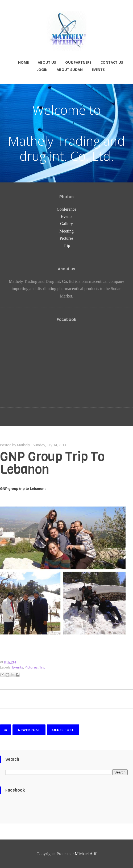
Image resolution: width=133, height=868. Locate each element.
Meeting (66, 231)
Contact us (112, 62)
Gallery (66, 224)
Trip (67, 245)
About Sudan (70, 70)
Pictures (66, 238)
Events (98, 70)
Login (42, 70)
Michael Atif (86, 854)
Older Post (63, 730)
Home (23, 62)
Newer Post (29, 730)
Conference (66, 209)
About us (47, 62)
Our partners (78, 62)
